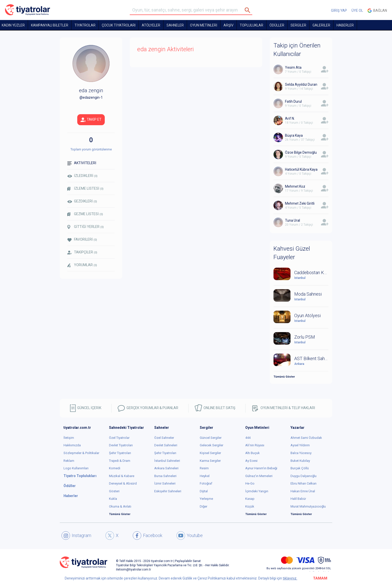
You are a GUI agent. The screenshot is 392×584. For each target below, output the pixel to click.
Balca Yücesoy (301, 453)
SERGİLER (298, 25)
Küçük (250, 506)
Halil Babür (298, 499)
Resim (204, 468)
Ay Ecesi (251, 461)
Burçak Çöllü (300, 468)
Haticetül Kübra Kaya (301, 169)
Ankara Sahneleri (166, 468)
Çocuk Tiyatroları (119, 25)
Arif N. (290, 118)
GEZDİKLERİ (82, 201)
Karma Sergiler (210, 461)
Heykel (205, 476)
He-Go (250, 483)
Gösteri (114, 491)
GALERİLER (321, 25)
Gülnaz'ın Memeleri (259, 476)
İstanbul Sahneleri (167, 461)
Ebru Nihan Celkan (303, 483)
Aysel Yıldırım (300, 445)
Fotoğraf (206, 483)
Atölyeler (151, 25)
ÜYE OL (357, 10)
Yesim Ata (293, 67)
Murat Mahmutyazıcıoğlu (308, 506)
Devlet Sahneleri (166, 445)
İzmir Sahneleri (165, 483)
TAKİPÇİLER (82, 252)
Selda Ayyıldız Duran (301, 84)
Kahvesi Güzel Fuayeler (292, 253)
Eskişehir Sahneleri (168, 491)
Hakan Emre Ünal (303, 491)
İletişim (69, 438)
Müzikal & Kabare (122, 476)
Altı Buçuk (252, 453)
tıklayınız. (290, 578)
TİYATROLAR (85, 25)
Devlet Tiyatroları (121, 445)
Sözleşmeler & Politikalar (81, 453)
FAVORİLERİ (82, 240)
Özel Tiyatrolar (119, 438)
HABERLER (345, 25)
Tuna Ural (292, 220)
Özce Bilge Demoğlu (301, 152)
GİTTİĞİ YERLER (85, 227)
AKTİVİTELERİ (82, 163)
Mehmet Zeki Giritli (300, 203)
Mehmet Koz (295, 186)
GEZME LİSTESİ (85, 214)
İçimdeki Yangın (257, 491)
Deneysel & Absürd (123, 483)
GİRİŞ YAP (339, 10)
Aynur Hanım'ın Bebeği (261, 468)
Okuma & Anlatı (120, 506)
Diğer (203, 506)
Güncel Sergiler (211, 438)
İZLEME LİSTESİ (85, 189)
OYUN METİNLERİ (204, 25)
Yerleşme (206, 499)
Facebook (147, 536)
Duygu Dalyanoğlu (303, 476)
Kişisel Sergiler (210, 453)
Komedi (115, 468)
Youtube (190, 536)
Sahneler (175, 25)
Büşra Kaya (294, 135)
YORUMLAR (82, 265)
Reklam (69, 461)
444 (248, 438)
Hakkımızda (72, 445)
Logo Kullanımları (76, 468)
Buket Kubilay (300, 461)
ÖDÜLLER (277, 25)
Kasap (250, 499)
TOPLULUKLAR (251, 25)
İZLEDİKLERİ (82, 176)
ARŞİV (228, 25)
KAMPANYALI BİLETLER (50, 25)
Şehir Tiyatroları (120, 453)
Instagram (76, 536)
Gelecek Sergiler (211, 445)
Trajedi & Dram (120, 461)
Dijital (204, 491)
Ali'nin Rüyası (255, 445)
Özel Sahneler (164, 438)
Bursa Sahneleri (165, 476)
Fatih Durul (293, 101)
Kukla (113, 499)
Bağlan (377, 11)
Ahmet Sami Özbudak (306, 438)
